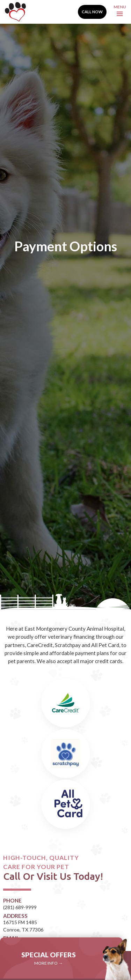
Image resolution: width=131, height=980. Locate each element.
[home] (14, 12)
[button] (120, 12)
